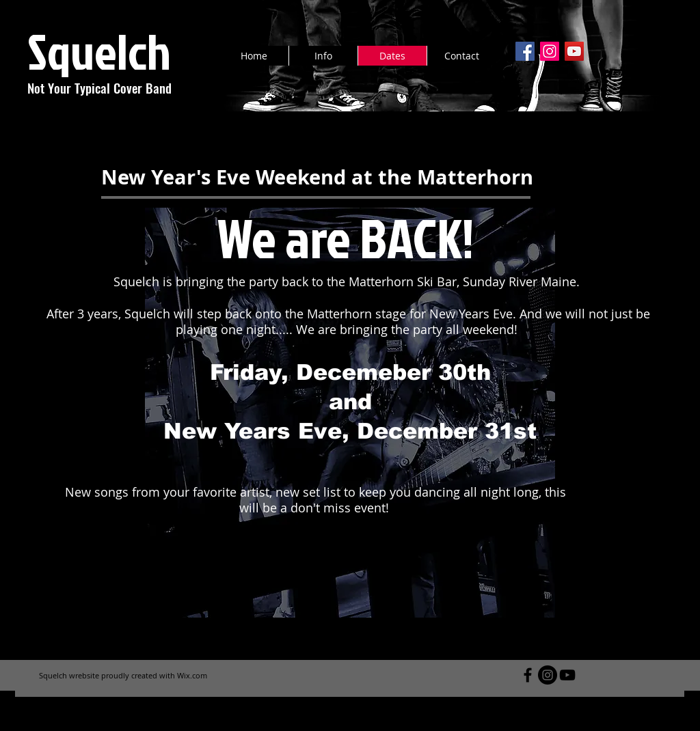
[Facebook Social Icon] (525, 51)
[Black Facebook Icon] (528, 675)
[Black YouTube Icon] (567, 675)
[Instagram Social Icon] (550, 51)
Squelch (99, 51)
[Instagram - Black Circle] (548, 675)
